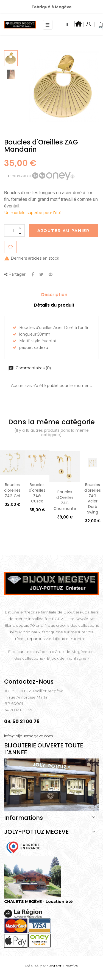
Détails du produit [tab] (54, 305)
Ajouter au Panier (63, 231)
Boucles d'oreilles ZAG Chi (12, 490)
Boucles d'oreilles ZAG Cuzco (37, 493)
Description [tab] (54, 295)
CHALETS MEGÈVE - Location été (38, 902)
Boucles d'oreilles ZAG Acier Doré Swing (93, 498)
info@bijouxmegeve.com (29, 736)
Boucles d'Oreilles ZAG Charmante (65, 500)
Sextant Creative (63, 966)
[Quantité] (14, 230)
